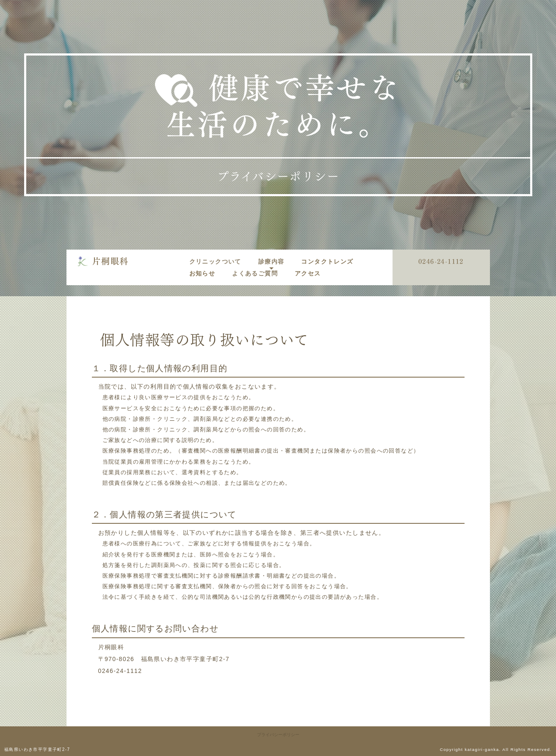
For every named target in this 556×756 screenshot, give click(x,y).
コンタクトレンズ (327, 261)
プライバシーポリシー (278, 735)
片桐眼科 (111, 261)
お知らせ (202, 273)
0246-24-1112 (441, 262)
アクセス (308, 273)
